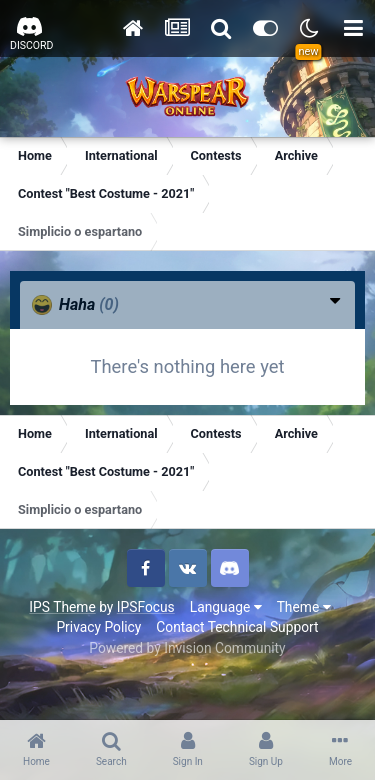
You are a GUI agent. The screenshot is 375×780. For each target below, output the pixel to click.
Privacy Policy (98, 627)
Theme (304, 607)
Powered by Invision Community (187, 648)
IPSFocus (146, 607)
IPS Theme (62, 607)
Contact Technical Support (237, 627)
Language (226, 607)
